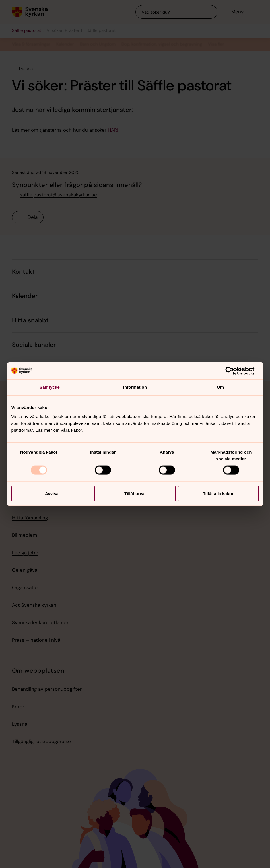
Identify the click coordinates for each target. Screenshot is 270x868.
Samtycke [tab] (50, 387)
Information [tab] (135, 387)
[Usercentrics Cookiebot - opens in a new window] (234, 371)
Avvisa (52, 493)
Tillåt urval (135, 493)
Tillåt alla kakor (218, 493)
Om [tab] (220, 387)
